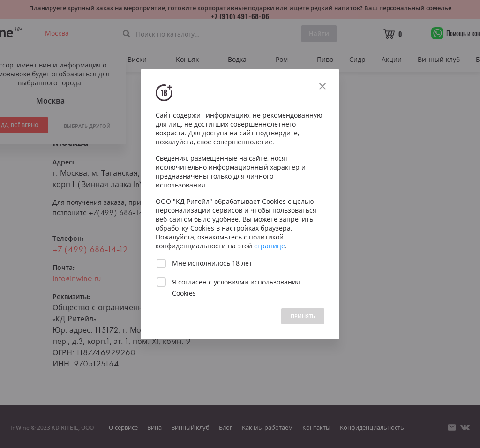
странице (270, 246)
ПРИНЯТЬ (303, 316)
